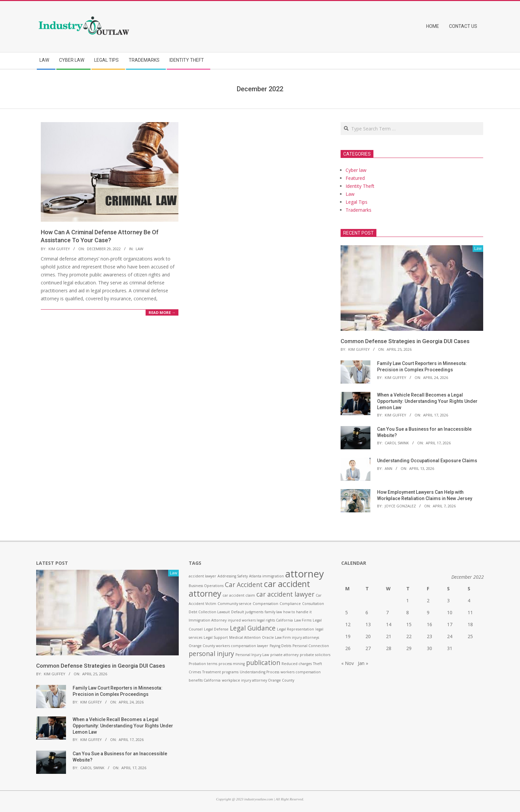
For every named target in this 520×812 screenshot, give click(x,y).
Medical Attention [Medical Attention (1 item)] (245, 637)
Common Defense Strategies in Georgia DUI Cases (405, 341)
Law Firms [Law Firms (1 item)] (303, 620)
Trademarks (358, 210)
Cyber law (356, 170)
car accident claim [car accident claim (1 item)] (239, 595)
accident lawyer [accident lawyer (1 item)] (202, 576)
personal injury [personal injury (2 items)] (211, 654)
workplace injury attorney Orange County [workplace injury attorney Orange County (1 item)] (258, 680)
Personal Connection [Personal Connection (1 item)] (311, 646)
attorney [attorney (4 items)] (305, 574)
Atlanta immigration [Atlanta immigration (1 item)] (266, 576)
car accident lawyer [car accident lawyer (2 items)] (285, 594)
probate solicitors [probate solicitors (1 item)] (315, 655)
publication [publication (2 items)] (263, 663)
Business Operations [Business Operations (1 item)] (206, 586)
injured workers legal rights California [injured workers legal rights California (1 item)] (260, 620)
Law (139, 249)
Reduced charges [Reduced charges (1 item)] (297, 664)
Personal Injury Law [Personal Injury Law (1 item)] (252, 655)
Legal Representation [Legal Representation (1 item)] (295, 629)
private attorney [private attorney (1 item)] (284, 655)
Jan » (363, 663)
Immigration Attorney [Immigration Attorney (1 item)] (208, 620)
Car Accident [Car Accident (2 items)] (244, 585)
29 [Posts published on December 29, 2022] (409, 648)
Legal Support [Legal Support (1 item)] (216, 637)
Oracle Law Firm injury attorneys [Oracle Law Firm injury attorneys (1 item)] (291, 637)
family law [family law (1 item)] (273, 612)
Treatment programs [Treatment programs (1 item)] (220, 672)
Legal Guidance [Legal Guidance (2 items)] (253, 628)
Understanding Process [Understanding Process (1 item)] (260, 672)
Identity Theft (360, 186)
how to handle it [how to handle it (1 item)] (297, 612)
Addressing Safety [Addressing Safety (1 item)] (233, 576)
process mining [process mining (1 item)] (232, 664)
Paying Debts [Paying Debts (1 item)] (280, 646)
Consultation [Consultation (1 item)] (313, 604)
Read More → (162, 312)
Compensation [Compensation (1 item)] (265, 604)
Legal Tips (357, 202)
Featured (355, 178)
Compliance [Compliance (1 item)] (290, 604)
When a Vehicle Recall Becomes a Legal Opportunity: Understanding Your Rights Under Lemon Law (427, 401)
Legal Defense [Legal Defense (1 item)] (216, 629)
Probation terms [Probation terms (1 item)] (203, 664)
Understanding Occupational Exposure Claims (427, 461)
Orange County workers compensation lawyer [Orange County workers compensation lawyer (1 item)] (228, 646)
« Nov (348, 663)
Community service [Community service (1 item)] (234, 604)
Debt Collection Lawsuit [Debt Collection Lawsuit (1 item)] (209, 612)
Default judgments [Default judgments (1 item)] (247, 612)
